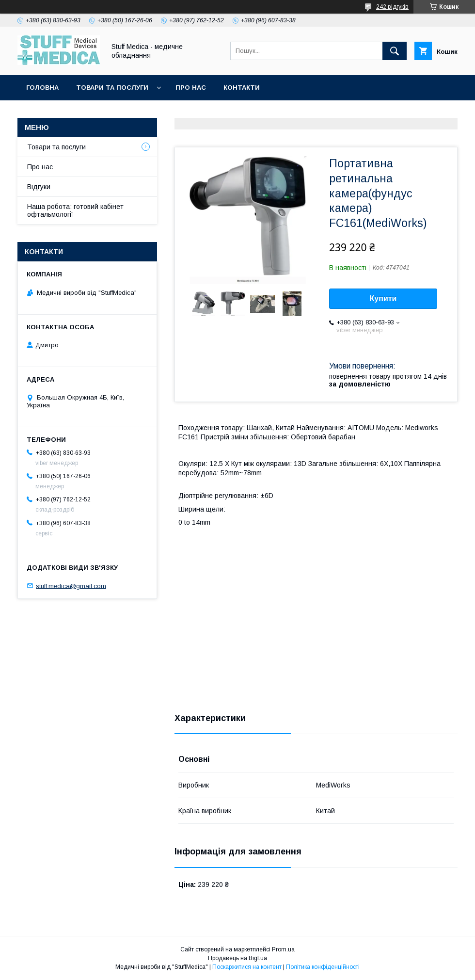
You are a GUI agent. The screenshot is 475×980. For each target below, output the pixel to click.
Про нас (191, 88)
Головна (42, 88)
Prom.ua (283, 949)
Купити (383, 298)
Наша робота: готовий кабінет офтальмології (75, 210)
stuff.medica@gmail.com (71, 586)
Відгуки (39, 187)
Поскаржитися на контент (247, 967)
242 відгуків (392, 7)
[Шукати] (395, 51)
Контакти (242, 88)
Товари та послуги (112, 88)
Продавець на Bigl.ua (237, 958)
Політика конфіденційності (323, 967)
